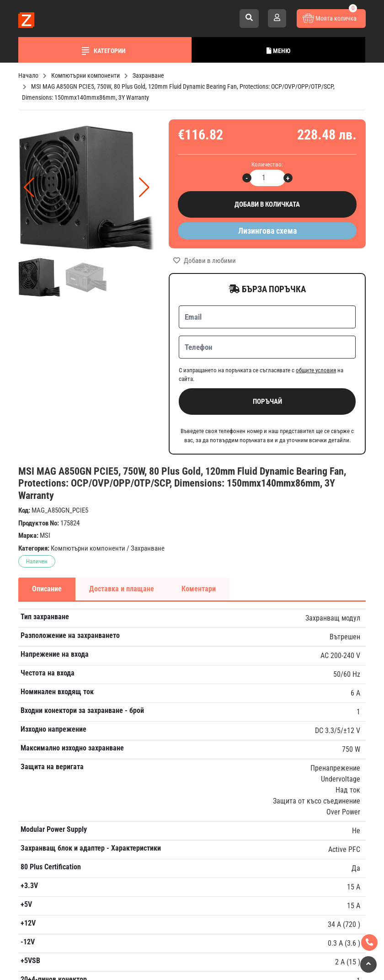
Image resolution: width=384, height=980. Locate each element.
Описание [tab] (47, 589)
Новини (271, 705)
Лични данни (279, 752)
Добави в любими (205, 261)
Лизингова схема (267, 231)
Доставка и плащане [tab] (122, 589)
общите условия (316, 370)
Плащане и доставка (291, 674)
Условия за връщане (291, 720)
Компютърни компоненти (88, 548)
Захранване (148, 548)
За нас (269, 658)
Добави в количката (267, 205)
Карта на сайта (282, 783)
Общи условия (281, 767)
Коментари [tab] (199, 589)
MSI (45, 536)
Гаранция (273, 689)
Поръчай (267, 402)
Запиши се (197, 680)
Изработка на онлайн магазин (174, 960)
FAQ (265, 736)
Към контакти (43, 878)
